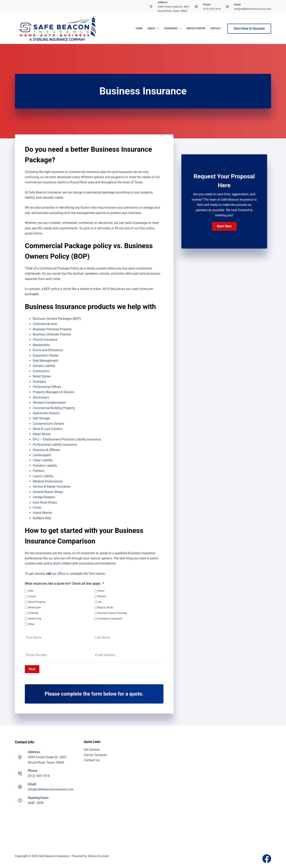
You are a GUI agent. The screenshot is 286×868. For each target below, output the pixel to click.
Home (139, 28)
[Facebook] (267, 859)
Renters (102, 596)
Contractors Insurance (110, 619)
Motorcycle (35, 607)
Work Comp (35, 619)
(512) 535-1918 (212, 9)
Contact (215, 28)
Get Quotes (92, 750)
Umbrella (33, 613)
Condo (32, 596)
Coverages (173, 29)
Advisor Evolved (98, 856)
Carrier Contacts (96, 755)
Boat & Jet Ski (105, 607)
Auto (31, 591)
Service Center (196, 28)
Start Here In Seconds (249, 29)
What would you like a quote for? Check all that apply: (64, 584)
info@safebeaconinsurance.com (253, 9)
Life (100, 602)
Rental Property (37, 602)
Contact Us (92, 760)
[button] (224, 226)
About (154, 29)
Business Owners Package (112, 613)
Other (31, 624)
